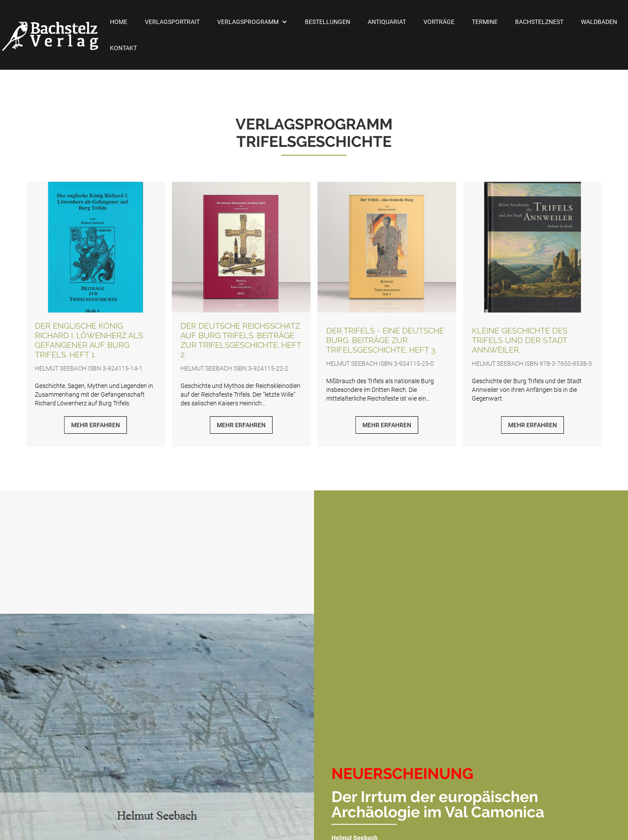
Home (119, 22)
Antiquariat (387, 22)
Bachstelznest (539, 22)
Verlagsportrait (172, 22)
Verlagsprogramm (248, 22)
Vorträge (439, 22)
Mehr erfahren (96, 425)
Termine (485, 22)
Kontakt (123, 48)
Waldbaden (599, 22)
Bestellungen (328, 22)
